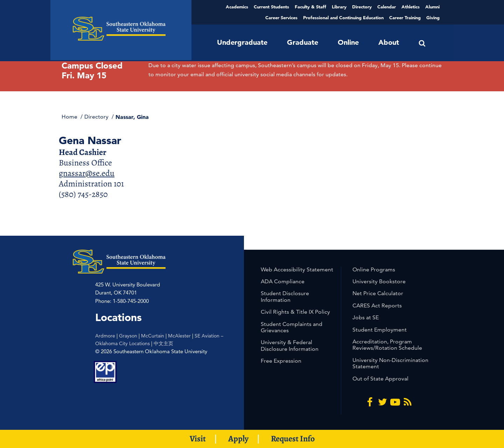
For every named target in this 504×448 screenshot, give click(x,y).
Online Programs (374, 269)
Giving (433, 17)
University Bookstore (379, 281)
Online (348, 42)
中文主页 (163, 343)
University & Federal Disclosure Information (290, 345)
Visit (198, 439)
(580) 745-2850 (83, 194)
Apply (238, 439)
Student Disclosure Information (285, 296)
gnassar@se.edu (87, 173)
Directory (362, 7)
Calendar (387, 7)
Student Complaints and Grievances (292, 327)
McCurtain (153, 336)
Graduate (303, 42)
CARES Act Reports (377, 305)
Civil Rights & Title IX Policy (295, 312)
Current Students (271, 7)
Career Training (405, 17)
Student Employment (380, 330)
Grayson (128, 336)
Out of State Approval (380, 379)
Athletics (411, 7)
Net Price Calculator (378, 293)
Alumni (432, 7)
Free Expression (281, 361)
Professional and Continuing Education (343, 17)
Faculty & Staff (310, 7)
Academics (237, 7)
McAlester (179, 336)
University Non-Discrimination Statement (390, 363)
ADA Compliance (283, 281)
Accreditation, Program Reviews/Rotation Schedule (387, 345)
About (389, 42)
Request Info (293, 439)
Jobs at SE (366, 317)
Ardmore (105, 336)
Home (70, 117)
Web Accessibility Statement (297, 269)
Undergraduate (242, 42)
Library (339, 7)
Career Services (281, 17)
